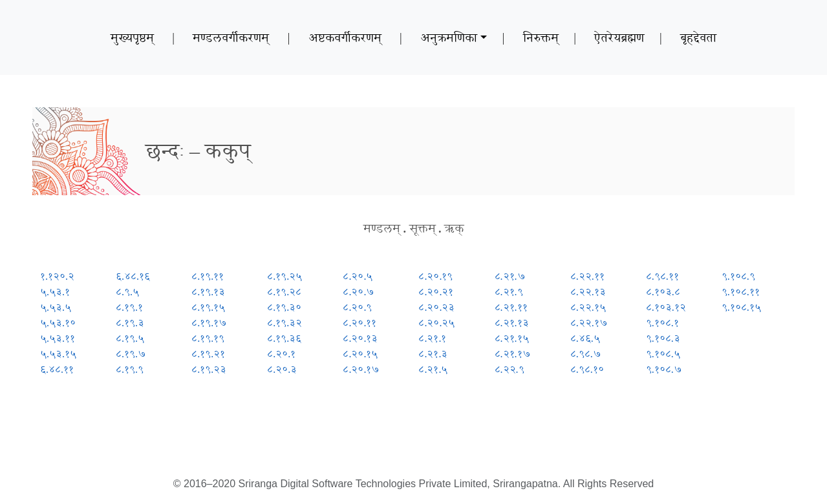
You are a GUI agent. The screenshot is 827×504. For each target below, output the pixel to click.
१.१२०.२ (57, 276)
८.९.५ (127, 292)
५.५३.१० (58, 323)
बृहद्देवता (698, 37)
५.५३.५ (56, 307)
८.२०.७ (359, 292)
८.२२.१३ (588, 292)
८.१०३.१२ (666, 307)
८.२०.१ (281, 354)
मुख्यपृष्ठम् (132, 37)
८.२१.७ (510, 276)
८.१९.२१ (208, 354)
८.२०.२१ (436, 292)
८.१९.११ (208, 276)
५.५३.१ (55, 292)
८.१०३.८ (663, 292)
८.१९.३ (130, 323)
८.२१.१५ (512, 338)
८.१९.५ (130, 338)
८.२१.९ (509, 292)
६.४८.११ (57, 369)
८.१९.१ (129, 307)
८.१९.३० (284, 307)
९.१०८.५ (663, 354)
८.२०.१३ (360, 338)
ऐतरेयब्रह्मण (619, 37)
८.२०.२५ (436, 323)
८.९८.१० (587, 369)
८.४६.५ (585, 338)
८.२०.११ (360, 323)
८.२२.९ (510, 369)
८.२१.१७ (513, 354)
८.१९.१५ (208, 307)
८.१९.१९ (208, 338)
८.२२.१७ (589, 323)
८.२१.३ (433, 354)
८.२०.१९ (435, 276)
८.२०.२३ (436, 307)
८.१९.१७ (209, 323)
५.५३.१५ (58, 354)
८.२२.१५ (588, 307)
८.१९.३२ (285, 323)
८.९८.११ (662, 276)
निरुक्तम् (541, 37)
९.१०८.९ (738, 276)
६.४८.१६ (133, 276)
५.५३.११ (58, 338)
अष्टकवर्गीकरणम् (345, 37)
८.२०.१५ (360, 354)
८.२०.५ (358, 276)
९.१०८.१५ (741, 307)
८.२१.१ (432, 338)
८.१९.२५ (285, 276)
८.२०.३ (282, 369)
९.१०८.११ (741, 292)
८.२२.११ (587, 276)
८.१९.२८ (284, 292)
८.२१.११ (511, 307)
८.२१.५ (433, 369)
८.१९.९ (130, 369)
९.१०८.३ (663, 338)
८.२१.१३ (512, 323)
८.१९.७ (131, 354)
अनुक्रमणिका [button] (449, 37)
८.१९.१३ (208, 292)
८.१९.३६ (284, 338)
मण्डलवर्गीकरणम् (231, 37)
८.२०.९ (357, 307)
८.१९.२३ (209, 369)
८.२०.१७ (361, 369)
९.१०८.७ (664, 369)
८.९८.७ (586, 354)
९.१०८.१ (662, 323)
